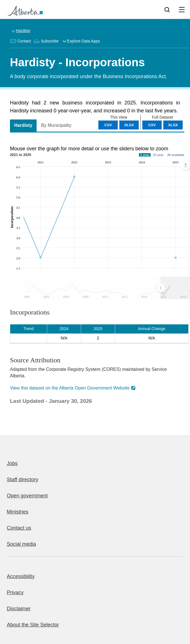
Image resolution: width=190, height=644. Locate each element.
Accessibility (21, 576)
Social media (21, 544)
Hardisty (23, 31)
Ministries (18, 512)
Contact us (19, 528)
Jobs (12, 463)
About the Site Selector (33, 625)
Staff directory (23, 480)
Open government (27, 496)
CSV (152, 125)
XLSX (173, 125)
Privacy (15, 592)
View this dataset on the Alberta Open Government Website (70, 388)
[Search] (167, 9)
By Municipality (56, 125)
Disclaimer (19, 609)
